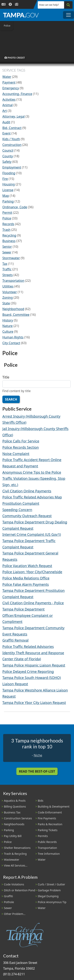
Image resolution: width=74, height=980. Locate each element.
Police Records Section (21, 447)
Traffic (7, 269)
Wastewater (12, 860)
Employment (12, 167)
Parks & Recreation (50, 824)
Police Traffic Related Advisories (28, 647)
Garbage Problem (49, 890)
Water (7, 77)
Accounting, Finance (17, 94)
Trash (6, 230)
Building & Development (54, 806)
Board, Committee (16, 315)
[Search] (68, 5)
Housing (9, 184)
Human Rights (13, 337)
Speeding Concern (17, 510)
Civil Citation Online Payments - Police (33, 603)
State (6, 303)
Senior (7, 247)
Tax (5, 264)
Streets (7, 275)
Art (5, 111)
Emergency (11, 88)
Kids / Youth (11, 139)
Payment (9, 82)
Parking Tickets (48, 830)
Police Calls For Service (21, 441)
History (8, 320)
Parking (8, 201)
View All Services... (16, 865)
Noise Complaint (16, 454)
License (8, 190)
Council (8, 150)
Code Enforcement (50, 812)
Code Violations (14, 884)
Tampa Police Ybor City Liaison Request (34, 703)
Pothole (9, 902)
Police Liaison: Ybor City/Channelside (32, 572)
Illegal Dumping (48, 896)
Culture (8, 332)
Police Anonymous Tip (52, 902)
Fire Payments (47, 818)
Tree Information (49, 854)
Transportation (13, 281)
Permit (7, 213)
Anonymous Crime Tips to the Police (32, 472)
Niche (38, 755)
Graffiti (8, 896)
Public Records (47, 842)
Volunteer (10, 292)
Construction (12, 145)
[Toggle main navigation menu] (68, 15)
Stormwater (11, 258)
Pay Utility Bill (13, 836)
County (8, 156)
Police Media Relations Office (26, 578)
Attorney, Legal (14, 116)
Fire (5, 179)
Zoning (8, 297)
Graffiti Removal (15, 640)
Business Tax (12, 812)
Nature (7, 326)
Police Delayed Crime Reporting (28, 671)
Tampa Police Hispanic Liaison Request (34, 665)
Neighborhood (13, 309)
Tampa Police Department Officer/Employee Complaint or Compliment (28, 615)
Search (11, 399)
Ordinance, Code (15, 207)
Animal (7, 105)
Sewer (7, 252)
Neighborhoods (14, 824)
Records (8, 224)
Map (6, 196)
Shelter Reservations (17, 848)
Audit (6, 122)
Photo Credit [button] (15, 58)
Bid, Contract (12, 128)
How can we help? (49, 5)
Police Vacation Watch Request (27, 566)
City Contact (11, 343)
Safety (7, 162)
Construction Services (18, 818)
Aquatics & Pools (15, 801)
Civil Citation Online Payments (27, 491)
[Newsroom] (17, 4)
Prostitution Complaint (21, 503)
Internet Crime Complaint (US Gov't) (32, 534)
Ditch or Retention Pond (20, 890)
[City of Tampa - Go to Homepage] (21, 15)
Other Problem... (15, 914)
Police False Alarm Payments (26, 584)
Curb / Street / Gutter (52, 884)
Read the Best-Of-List (37, 771)
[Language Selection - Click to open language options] (4, 4)
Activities (9, 99)
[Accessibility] (10, 4)
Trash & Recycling (15, 854)
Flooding (9, 173)
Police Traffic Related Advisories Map (32, 497)
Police (7, 218)
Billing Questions (15, 806)
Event (7, 133)
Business (9, 241)
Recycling (9, 235)
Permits (43, 836)
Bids (41, 801)
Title (6, 377)
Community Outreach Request (27, 516)
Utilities (8, 286)
